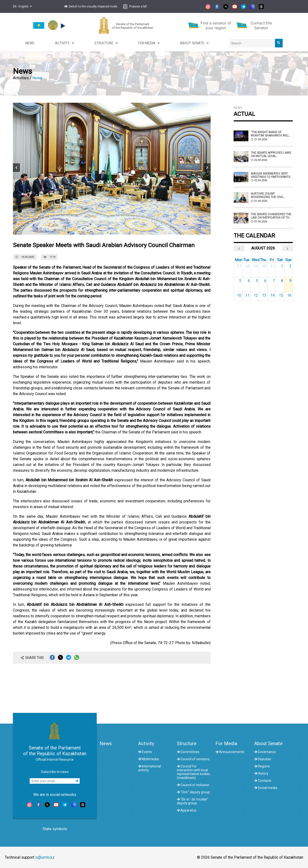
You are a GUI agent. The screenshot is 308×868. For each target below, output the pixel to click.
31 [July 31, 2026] (273, 266)
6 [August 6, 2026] (265, 281)
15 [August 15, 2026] (281, 295)
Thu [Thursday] (263, 260)
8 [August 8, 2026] (282, 281)
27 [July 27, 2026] (239, 266)
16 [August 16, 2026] (289, 295)
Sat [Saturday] (280, 260)
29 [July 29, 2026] (256, 266)
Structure (187, 743)
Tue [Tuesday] (246, 260)
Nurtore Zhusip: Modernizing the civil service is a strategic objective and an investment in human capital (267, 195)
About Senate (268, 743)
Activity (146, 743)
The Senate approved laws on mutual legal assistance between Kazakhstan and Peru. (271, 154)
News (37, 78)
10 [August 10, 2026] (239, 295)
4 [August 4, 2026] (249, 281)
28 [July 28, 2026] (247, 266)
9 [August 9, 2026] (290, 281)
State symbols (55, 829)
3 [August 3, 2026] (240, 281)
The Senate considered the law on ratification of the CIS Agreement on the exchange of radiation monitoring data (271, 216)
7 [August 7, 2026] (274, 281)
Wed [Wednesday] (256, 260)
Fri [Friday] (272, 260)
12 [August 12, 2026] (256, 295)
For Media (226, 743)
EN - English (22, 6)
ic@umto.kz (45, 857)
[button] (90, 6)
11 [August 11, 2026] (247, 295)
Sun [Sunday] (288, 260)
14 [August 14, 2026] (273, 295)
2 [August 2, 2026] (290, 266)
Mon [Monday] (238, 260)
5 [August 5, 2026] (257, 281)
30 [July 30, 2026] (264, 266)
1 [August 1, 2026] (282, 266)
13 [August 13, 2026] (264, 295)
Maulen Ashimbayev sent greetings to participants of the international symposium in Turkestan (270, 175)
